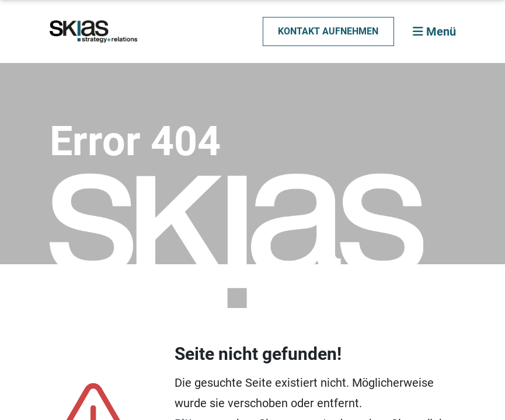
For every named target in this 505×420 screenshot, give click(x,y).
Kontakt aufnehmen (328, 31)
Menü (434, 32)
